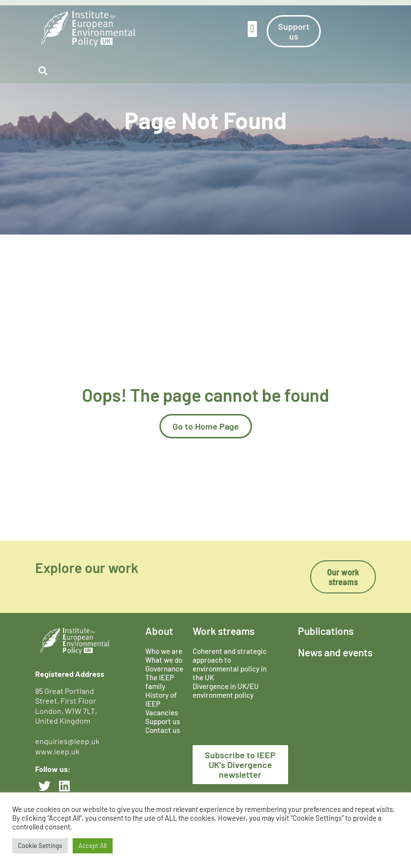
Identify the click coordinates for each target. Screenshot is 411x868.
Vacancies (162, 712)
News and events (335, 652)
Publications (326, 631)
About (159, 631)
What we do (164, 660)
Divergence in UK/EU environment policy (226, 690)
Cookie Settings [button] (40, 846)
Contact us (163, 730)
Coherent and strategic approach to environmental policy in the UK (230, 664)
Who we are (164, 651)
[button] (252, 29)
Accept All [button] (93, 846)
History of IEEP (161, 699)
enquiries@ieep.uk (69, 741)
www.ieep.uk (57, 751)
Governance (164, 669)
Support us (163, 721)
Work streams (224, 631)
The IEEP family (160, 682)
